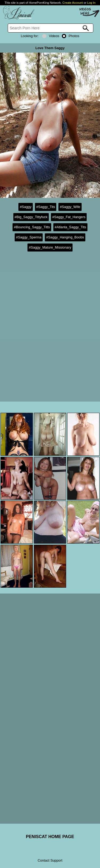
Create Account (73, 3)
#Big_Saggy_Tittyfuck (31, 217)
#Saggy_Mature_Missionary (50, 247)
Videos (51, 36)
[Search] (51, 28)
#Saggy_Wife (70, 207)
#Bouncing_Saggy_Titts (32, 227)
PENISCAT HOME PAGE (50, 837)
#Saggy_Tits (46, 207)
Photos (71, 36)
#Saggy (25, 207)
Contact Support (50, 860)
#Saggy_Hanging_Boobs (65, 237)
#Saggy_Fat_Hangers (69, 217)
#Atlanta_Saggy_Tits (70, 227)
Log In (91, 3)
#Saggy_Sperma (29, 237)
